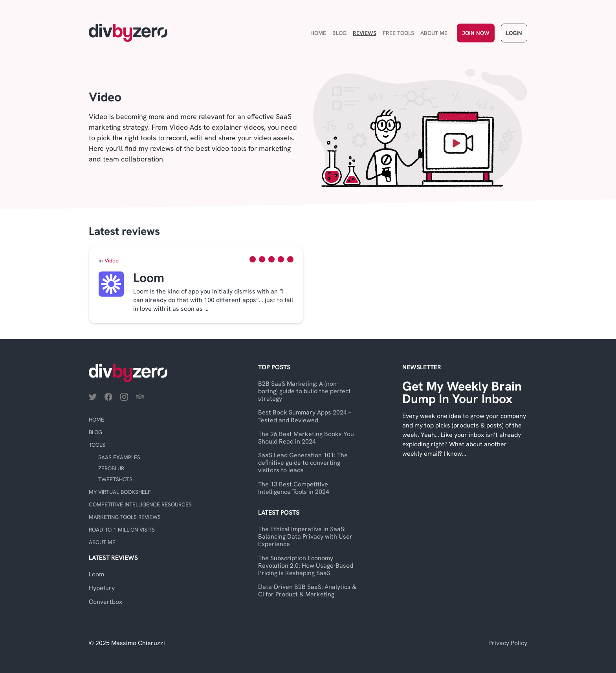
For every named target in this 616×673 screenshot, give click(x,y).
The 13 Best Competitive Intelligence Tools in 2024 (294, 488)
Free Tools (398, 33)
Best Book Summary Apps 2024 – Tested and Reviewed (305, 416)
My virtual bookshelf (120, 492)
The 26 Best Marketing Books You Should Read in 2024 (306, 438)
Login (514, 33)
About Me (434, 33)
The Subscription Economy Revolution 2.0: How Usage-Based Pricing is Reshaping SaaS (306, 566)
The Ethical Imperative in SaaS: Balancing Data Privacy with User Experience (305, 536)
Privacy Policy (508, 643)
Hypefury (102, 588)
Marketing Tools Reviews (125, 517)
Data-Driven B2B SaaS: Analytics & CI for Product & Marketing (307, 590)
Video (109, 260)
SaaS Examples (119, 457)
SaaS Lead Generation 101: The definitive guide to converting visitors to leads (303, 463)
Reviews (365, 33)
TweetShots (115, 479)
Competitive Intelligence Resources (140, 504)
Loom (96, 574)
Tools (97, 445)
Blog (339, 33)
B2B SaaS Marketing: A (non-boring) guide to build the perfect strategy (304, 391)
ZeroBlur (111, 468)
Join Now (476, 33)
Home (318, 33)
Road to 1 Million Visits (122, 530)
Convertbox (105, 602)
